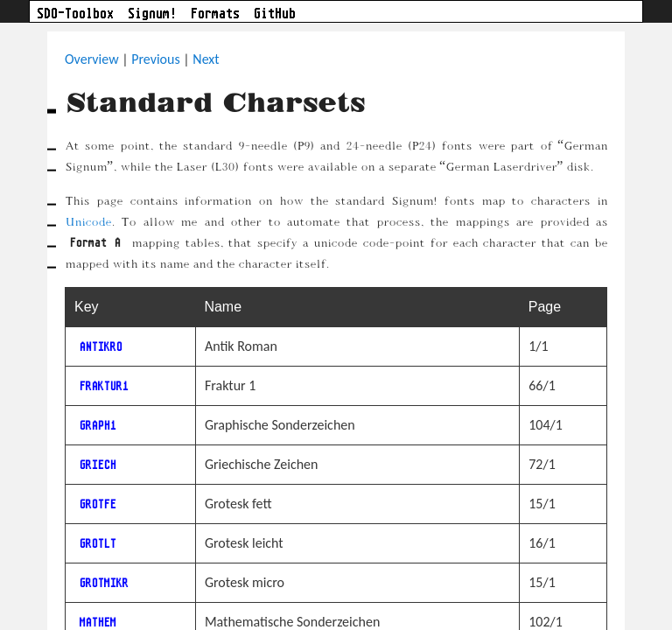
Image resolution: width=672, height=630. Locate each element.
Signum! (152, 13)
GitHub (275, 13)
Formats (215, 13)
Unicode (88, 221)
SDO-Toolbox (75, 13)
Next (206, 59)
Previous (156, 59)
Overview (92, 59)
